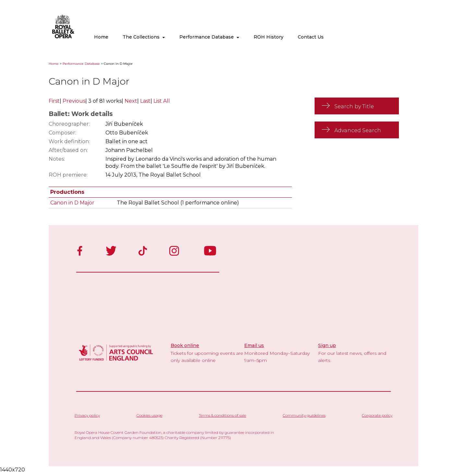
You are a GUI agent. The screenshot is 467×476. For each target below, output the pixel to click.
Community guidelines (304, 415)
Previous (74, 101)
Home (101, 37)
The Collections (144, 37)
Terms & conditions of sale (222, 415)
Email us (254, 345)
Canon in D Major (72, 203)
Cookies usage (150, 415)
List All (162, 101)
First (54, 101)
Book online (185, 345)
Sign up (327, 345)
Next (131, 101)
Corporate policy (377, 415)
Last (145, 101)
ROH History (269, 37)
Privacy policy (87, 415)
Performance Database (209, 37)
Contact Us (311, 37)
